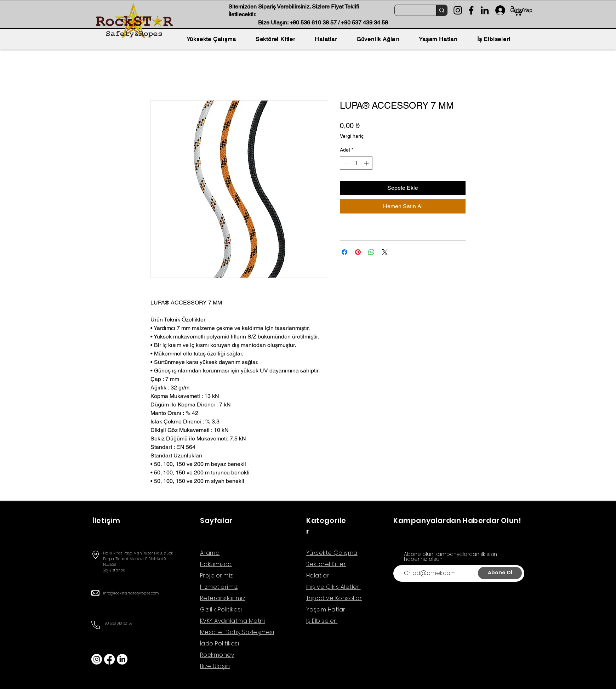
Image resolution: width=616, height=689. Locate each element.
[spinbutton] (356, 163)
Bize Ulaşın (215, 666)
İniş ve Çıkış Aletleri (333, 587)
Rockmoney (217, 655)
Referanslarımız (223, 598)
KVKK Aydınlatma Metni (232, 621)
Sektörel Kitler (326, 564)
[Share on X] (385, 252)
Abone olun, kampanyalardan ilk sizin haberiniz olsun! (450, 557)
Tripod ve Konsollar (334, 598)
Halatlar (318, 576)
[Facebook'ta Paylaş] (344, 252)
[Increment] (367, 163)
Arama (210, 553)
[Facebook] (471, 10)
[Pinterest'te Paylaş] (358, 252)
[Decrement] (345, 163)
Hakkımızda (216, 564)
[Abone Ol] (500, 573)
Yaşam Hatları (326, 610)
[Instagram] (458, 10)
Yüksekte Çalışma (332, 553)
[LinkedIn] (485, 10)
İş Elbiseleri (322, 621)
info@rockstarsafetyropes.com (131, 593)
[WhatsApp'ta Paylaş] (371, 252)
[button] (517, 10)
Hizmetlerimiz (219, 587)
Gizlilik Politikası (221, 610)
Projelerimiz (216, 576)
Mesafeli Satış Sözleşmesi (237, 632)
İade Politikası (219, 644)
